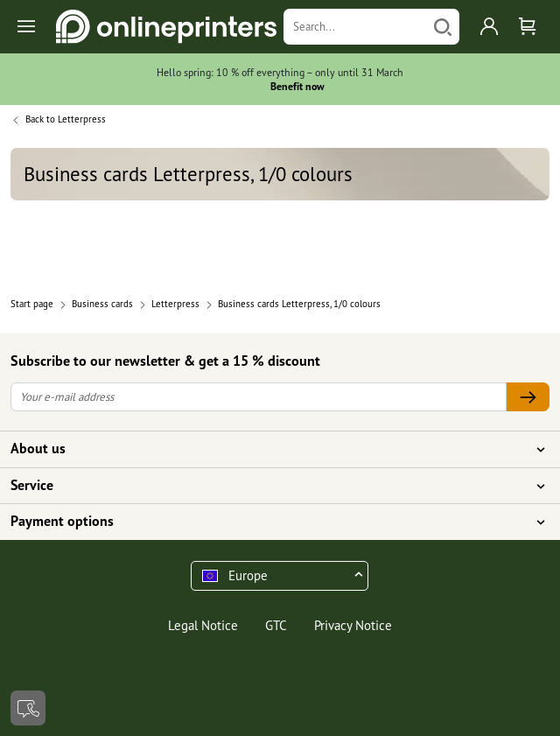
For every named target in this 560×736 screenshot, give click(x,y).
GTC (276, 625)
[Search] (355, 27)
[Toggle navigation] (28, 27)
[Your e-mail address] (259, 397)
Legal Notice (203, 625)
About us (269, 449)
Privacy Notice (353, 625)
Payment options (269, 522)
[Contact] (28, 708)
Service (269, 486)
